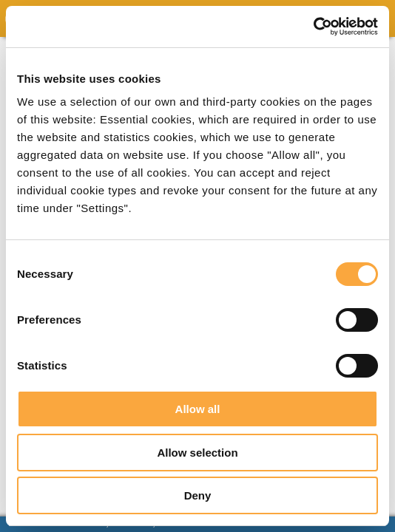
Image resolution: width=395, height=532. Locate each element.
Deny (198, 495)
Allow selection (197, 453)
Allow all (198, 409)
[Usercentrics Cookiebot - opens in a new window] (313, 27)
